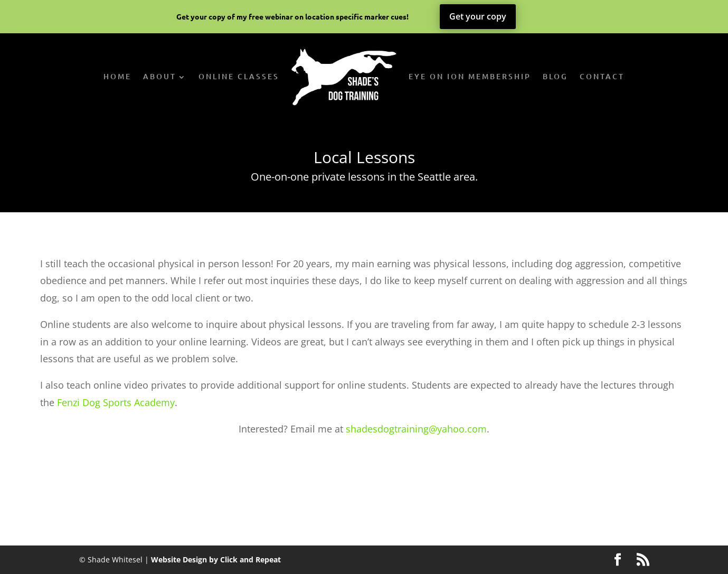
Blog (555, 76)
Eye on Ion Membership (470, 76)
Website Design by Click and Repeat (216, 559)
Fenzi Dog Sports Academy (116, 402)
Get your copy (478, 16)
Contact (602, 76)
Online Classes (239, 76)
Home (117, 76)
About (160, 76)
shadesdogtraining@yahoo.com (416, 429)
